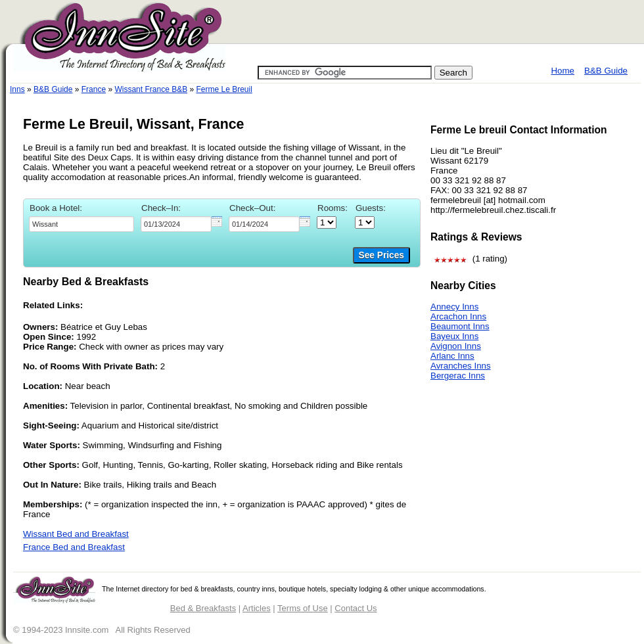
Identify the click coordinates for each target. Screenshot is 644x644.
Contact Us (356, 608)
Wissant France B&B (151, 89)
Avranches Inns (461, 366)
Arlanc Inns (452, 356)
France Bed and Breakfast (74, 547)
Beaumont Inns (460, 326)
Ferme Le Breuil (224, 89)
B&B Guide (606, 71)
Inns (17, 89)
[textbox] (81, 224)
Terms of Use (303, 608)
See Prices (381, 255)
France (94, 89)
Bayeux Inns (454, 336)
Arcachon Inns (458, 316)
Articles (257, 608)
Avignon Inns (456, 346)
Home (563, 71)
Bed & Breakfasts (203, 608)
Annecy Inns (454, 307)
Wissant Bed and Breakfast (76, 534)
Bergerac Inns (458, 376)
